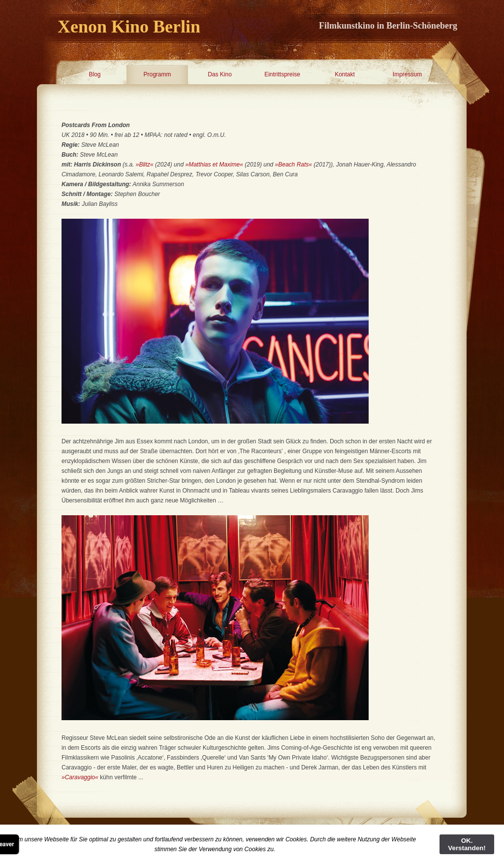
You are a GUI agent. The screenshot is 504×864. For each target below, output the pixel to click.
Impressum (407, 74)
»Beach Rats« (294, 165)
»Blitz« (145, 165)
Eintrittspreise (282, 74)
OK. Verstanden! (467, 844)
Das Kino (220, 74)
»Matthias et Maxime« (214, 165)
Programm (157, 74)
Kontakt (345, 74)
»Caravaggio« (80, 777)
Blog (94, 74)
